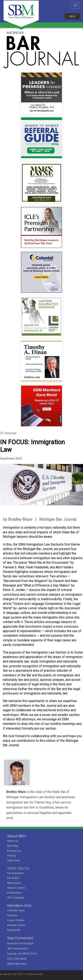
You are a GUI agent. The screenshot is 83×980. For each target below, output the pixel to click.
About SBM (17, 836)
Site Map (13, 846)
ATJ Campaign (16, 897)
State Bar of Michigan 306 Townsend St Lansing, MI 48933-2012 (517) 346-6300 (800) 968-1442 (22, 954)
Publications (15, 893)
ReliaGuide (14, 930)
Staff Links (13, 860)
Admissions (14, 883)
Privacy (12, 855)
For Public (13, 878)
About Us (13, 841)
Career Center (16, 920)
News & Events (16, 888)
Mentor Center (16, 925)
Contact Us (14, 851)
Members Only (19, 905)
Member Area (16, 910)
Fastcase (12, 915)
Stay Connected (20, 938)
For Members (16, 873)
